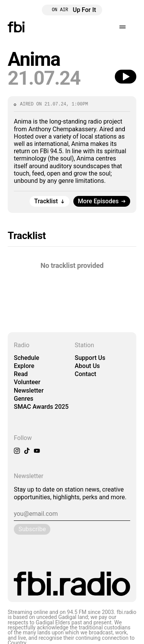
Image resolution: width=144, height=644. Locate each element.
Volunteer (27, 382)
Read (21, 374)
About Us (88, 366)
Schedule (26, 358)
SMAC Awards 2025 (41, 407)
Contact (86, 374)
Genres (24, 399)
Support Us (90, 358)
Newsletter (29, 391)
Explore (24, 366)
